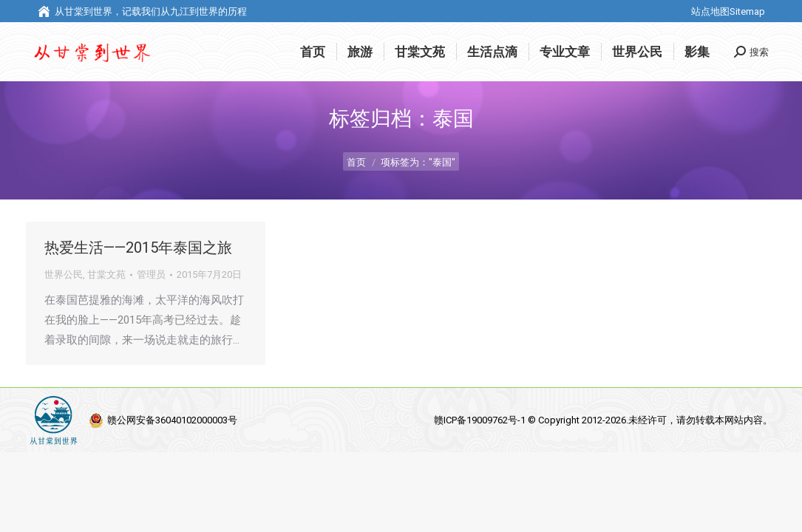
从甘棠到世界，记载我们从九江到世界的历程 (142, 11)
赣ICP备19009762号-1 (481, 420)
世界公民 (64, 274)
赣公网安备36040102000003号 (172, 420)
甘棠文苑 (106, 274)
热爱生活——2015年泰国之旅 (138, 248)
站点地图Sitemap (728, 11)
